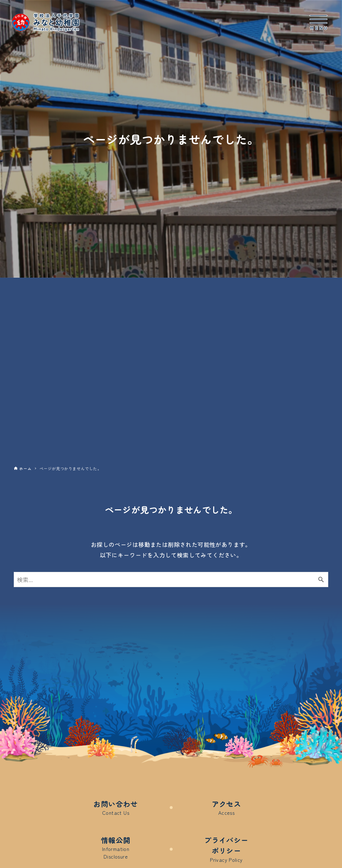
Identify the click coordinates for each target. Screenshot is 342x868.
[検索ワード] (171, 580)
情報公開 (116, 848)
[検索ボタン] (321, 580)
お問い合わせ (115, 808)
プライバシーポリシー (226, 850)
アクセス (227, 808)
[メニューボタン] (318, 22)
